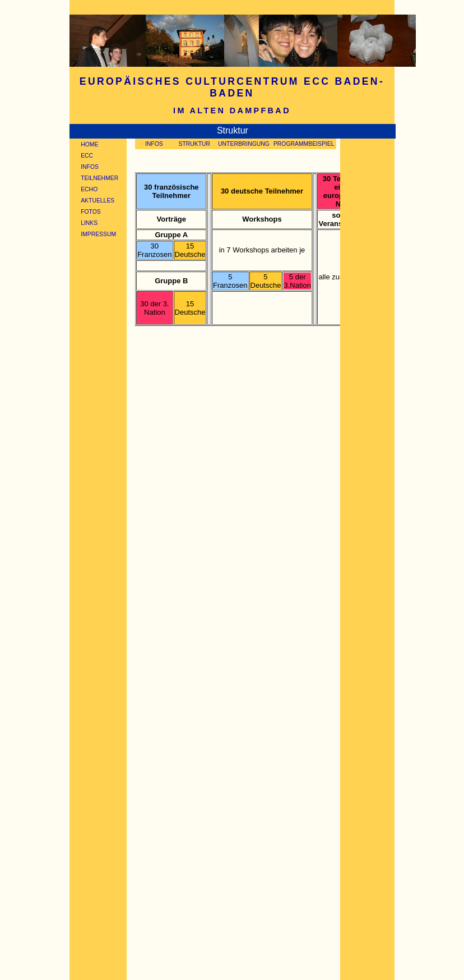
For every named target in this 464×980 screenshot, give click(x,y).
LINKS (89, 223)
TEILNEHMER (99, 178)
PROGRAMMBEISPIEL (304, 144)
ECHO (89, 189)
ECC (87, 156)
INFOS (90, 167)
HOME (89, 144)
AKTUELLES (98, 201)
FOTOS (91, 212)
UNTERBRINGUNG (244, 144)
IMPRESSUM (98, 234)
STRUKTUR (194, 144)
